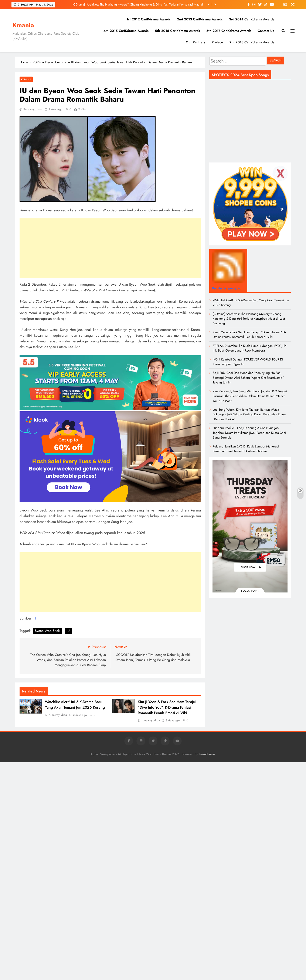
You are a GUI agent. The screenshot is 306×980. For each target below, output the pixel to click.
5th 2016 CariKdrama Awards (177, 31)
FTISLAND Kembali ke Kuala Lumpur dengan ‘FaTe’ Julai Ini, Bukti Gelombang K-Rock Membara (250, 348)
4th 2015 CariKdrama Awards (126, 31)
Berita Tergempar (226, 288)
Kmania (23, 25)
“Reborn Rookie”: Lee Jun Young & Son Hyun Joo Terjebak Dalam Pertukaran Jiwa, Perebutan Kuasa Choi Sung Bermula (249, 433)
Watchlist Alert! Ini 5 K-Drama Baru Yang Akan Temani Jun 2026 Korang (75, 705)
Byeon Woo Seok (47, 631)
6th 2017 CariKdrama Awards (229, 31)
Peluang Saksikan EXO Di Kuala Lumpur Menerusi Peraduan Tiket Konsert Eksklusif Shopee (246, 449)
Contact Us (266, 31)
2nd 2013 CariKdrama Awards (200, 19)
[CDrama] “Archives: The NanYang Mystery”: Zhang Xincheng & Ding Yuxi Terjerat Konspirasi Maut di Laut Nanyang (138, 4)
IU (68, 631)
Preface (217, 42)
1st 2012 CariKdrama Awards (149, 19)
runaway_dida (33, 109)
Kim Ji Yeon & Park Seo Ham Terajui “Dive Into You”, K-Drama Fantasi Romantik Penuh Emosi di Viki (167, 707)
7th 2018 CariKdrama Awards (252, 42)
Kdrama (26, 79)
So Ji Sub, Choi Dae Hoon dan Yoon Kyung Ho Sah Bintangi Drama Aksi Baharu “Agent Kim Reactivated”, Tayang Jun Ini (249, 378)
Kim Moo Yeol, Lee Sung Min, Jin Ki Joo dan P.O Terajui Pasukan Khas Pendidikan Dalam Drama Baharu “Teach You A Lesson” (250, 396)
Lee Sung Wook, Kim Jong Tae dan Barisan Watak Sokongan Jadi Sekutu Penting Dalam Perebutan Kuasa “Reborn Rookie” (249, 414)
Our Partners (195, 42)
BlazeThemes (207, 754)
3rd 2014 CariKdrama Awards (252, 19)
